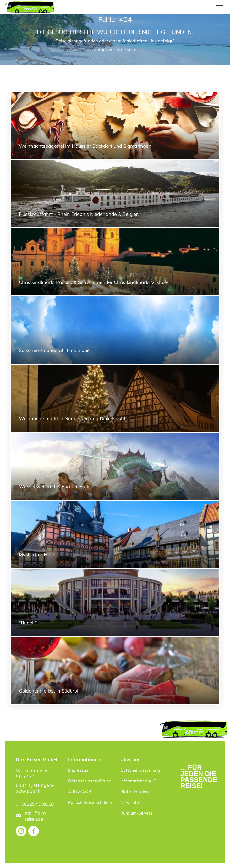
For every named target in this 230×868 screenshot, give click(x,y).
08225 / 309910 (38, 804)
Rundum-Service (136, 813)
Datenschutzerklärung (90, 781)
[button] (12, 856)
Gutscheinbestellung (140, 770)
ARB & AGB (80, 792)
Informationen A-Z (138, 781)
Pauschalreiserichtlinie (90, 802)
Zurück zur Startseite (115, 49)
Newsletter (131, 802)
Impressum (79, 770)
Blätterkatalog (135, 792)
